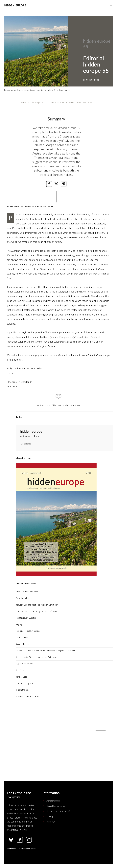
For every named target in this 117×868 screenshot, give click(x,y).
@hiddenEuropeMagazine (57, 342)
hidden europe (46, 207)
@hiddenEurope (58, 337)
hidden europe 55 (56, 103)
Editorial (30, 207)
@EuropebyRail (80, 337)
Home (23, 103)
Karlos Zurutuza (89, 265)
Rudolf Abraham (15, 292)
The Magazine (37, 103)
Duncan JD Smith (34, 292)
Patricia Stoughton (59, 292)
